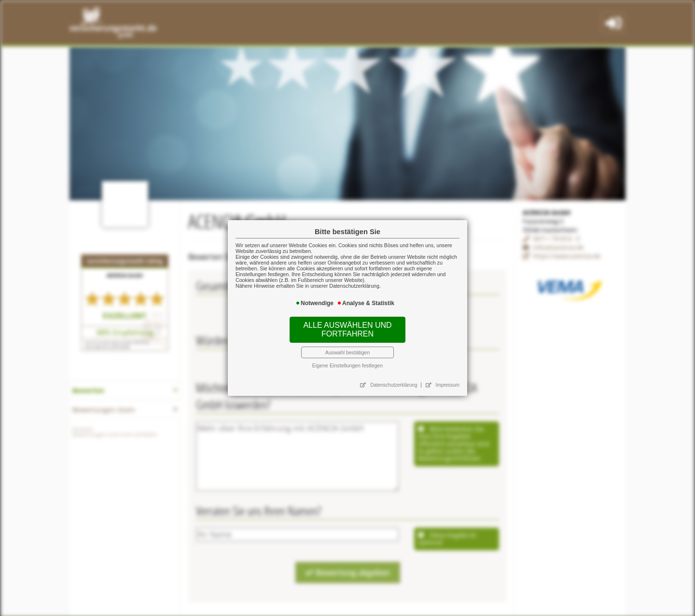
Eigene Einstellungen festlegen (347, 344)
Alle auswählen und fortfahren (347, 321)
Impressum (427, 357)
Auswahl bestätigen (348, 336)
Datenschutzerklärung (384, 357)
